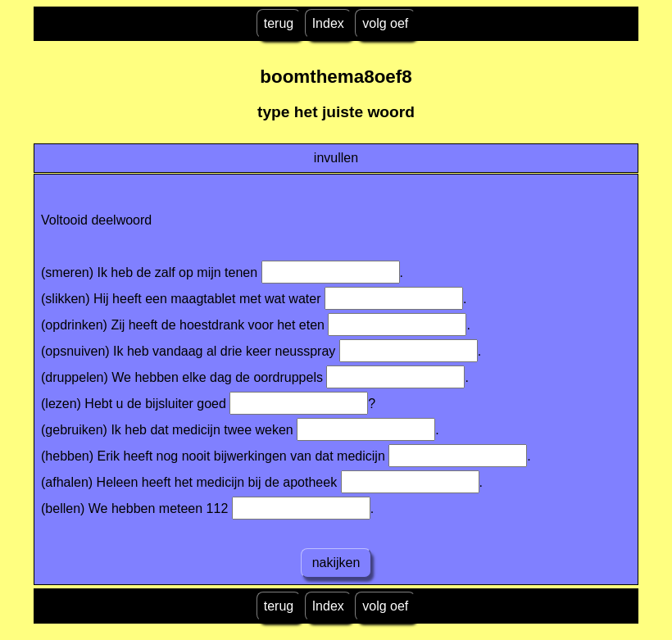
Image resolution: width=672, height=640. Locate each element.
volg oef (385, 23)
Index (328, 23)
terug (279, 23)
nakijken (336, 563)
